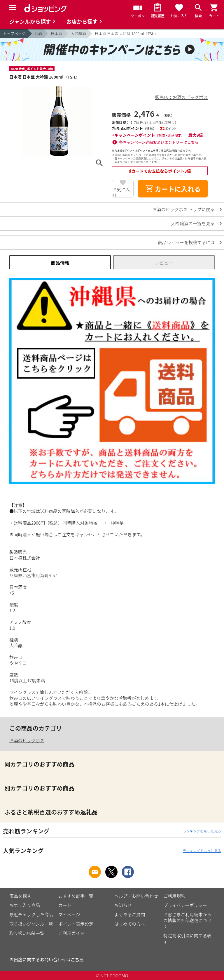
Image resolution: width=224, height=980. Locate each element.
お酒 (38, 33)
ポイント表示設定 (76, 924)
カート (65, 905)
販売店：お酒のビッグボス (181, 97)
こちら (77, 959)
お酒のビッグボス (27, 740)
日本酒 (56, 33)
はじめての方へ (130, 924)
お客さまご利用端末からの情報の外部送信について (187, 920)
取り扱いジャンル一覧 (31, 924)
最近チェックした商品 (31, 914)
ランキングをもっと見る (202, 831)
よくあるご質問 (130, 914)
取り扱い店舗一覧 (27, 933)
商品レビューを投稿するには (186, 242)
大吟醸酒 (78, 33)
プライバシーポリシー (185, 905)
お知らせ (123, 905)
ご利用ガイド (71, 933)
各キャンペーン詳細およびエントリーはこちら (159, 142)
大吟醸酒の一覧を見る (193, 223)
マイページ (69, 914)
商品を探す (20, 896)
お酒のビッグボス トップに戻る (184, 209)
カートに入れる (173, 189)
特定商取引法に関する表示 (187, 938)
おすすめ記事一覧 (76, 896)
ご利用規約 (174, 896)
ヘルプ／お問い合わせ (136, 896)
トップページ (14, 33)
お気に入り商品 (25, 905)
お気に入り (121, 192)
